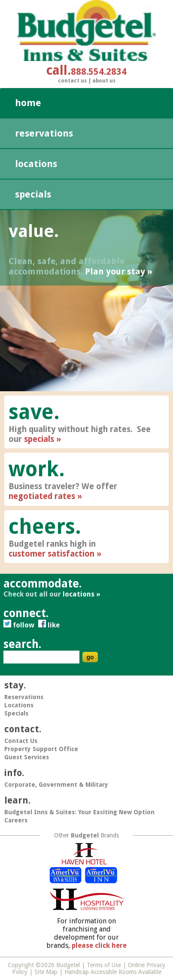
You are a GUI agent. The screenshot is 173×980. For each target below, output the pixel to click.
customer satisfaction (52, 554)
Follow (20, 625)
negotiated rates (42, 496)
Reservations (44, 133)
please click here (99, 945)
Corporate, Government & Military (56, 785)
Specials (33, 194)
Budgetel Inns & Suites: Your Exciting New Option (79, 812)
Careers (16, 820)
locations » (82, 594)
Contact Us (72, 81)
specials (39, 439)
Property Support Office (41, 749)
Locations (36, 164)
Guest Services (27, 757)
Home (28, 103)
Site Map (46, 972)
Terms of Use (104, 965)
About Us (104, 81)
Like (49, 625)
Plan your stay (115, 271)
